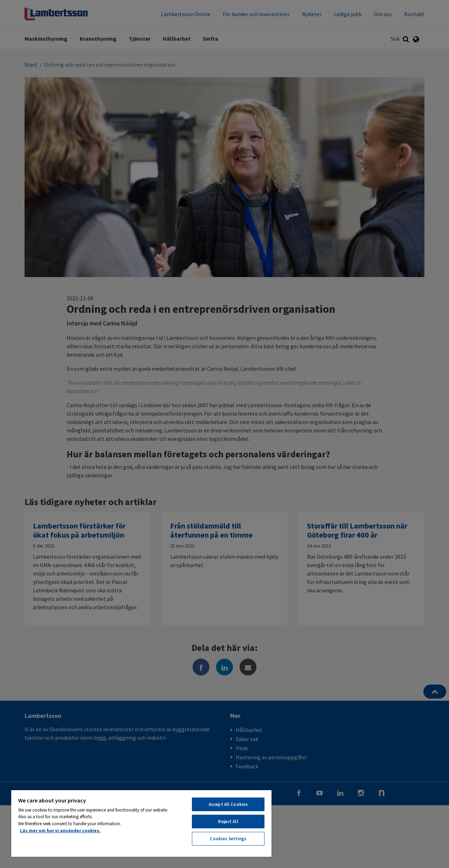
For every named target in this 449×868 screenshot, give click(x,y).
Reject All (228, 822)
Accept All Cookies (228, 804)
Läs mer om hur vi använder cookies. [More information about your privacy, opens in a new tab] (60, 831)
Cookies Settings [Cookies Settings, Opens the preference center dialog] (228, 839)
